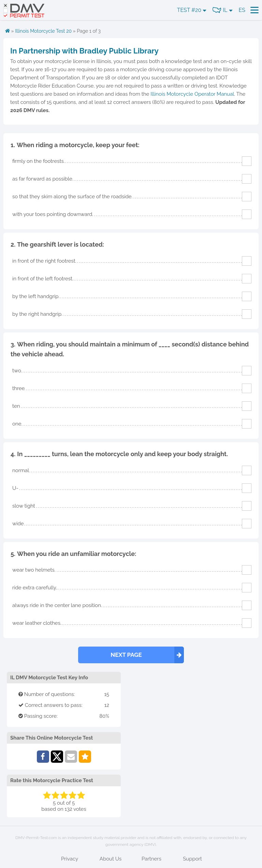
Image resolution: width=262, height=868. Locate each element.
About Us (111, 859)
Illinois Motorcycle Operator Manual (192, 94)
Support (192, 859)
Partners (151, 859)
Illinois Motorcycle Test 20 (43, 31)
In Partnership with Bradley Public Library (84, 51)
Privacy (70, 859)
